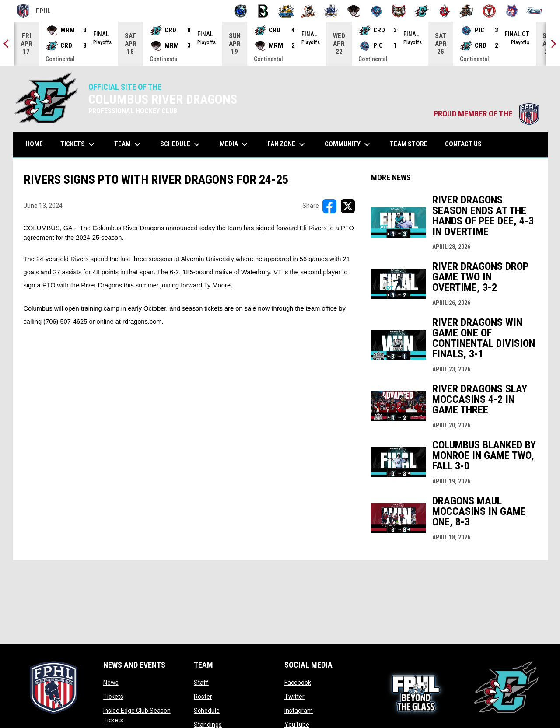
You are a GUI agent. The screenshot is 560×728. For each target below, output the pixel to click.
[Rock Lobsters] (444, 11)
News (111, 682)
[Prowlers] (399, 11)
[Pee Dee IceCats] (376, 11)
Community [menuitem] (348, 144)
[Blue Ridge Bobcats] (286, 11)
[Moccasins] (354, 11)
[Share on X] (348, 206)
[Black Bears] (263, 11)
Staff (201, 682)
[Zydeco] (534, 11)
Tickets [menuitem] (79, 144)
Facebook (298, 682)
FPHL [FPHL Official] (34, 11)
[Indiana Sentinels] (331, 11)
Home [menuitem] (34, 144)
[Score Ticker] (280, 44)
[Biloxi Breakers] (241, 11)
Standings (208, 724)
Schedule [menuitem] (181, 144)
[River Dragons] (422, 11)
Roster (203, 696)
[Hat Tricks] (309, 11)
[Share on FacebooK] (329, 206)
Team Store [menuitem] (412, 144)
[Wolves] (512, 11)
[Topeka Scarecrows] (467, 11)
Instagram (299, 710)
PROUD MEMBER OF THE (486, 114)
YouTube (297, 724)
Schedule (207, 710)
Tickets (113, 696)
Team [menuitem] (128, 144)
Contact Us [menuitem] (463, 144)
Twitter (294, 696)
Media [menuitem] (235, 144)
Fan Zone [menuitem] (287, 144)
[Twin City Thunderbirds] (489, 11)
